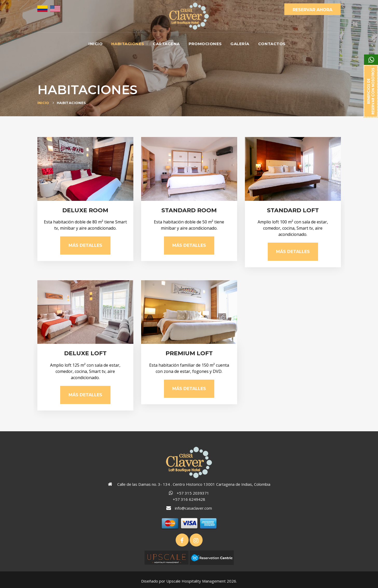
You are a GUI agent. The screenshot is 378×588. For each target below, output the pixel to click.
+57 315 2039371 (193, 493)
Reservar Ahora (312, 10)
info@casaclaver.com (193, 508)
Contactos (272, 44)
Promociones (205, 44)
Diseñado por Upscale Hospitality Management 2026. (189, 581)
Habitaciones (128, 44)
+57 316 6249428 (189, 499)
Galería (240, 44)
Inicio (95, 44)
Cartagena (166, 44)
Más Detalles (85, 245)
